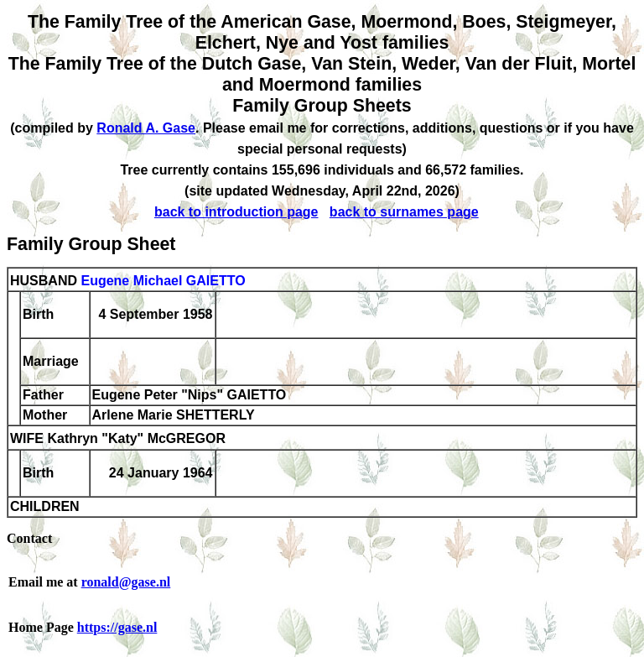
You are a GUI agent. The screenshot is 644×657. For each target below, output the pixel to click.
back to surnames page (404, 212)
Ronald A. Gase (146, 128)
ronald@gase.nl (126, 582)
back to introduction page (236, 212)
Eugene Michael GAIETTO (163, 281)
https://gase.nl (117, 627)
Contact (29, 538)
